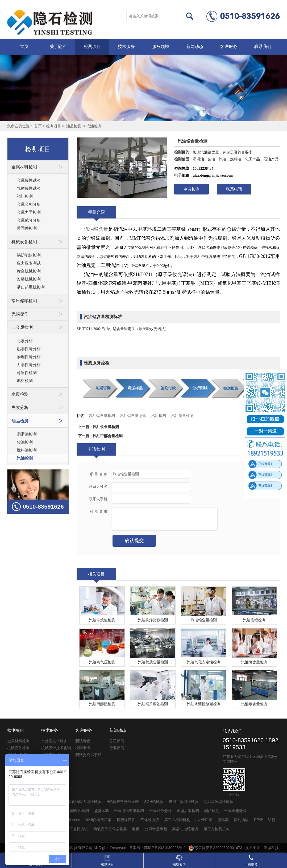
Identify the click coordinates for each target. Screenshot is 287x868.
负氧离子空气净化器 (110, 829)
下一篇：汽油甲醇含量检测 (100, 436)
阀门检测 (25, 196)
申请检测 (192, 189)
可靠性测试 (79, 829)
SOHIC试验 (154, 802)
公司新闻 (117, 741)
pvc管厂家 (204, 820)
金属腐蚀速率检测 (129, 811)
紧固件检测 (27, 228)
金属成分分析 (29, 220)
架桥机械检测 (29, 279)
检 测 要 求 (99, 512)
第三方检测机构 (177, 820)
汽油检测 (94, 126)
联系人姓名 (98, 487)
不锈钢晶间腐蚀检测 (72, 811)
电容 (136, 829)
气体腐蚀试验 (29, 188)
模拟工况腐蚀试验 (184, 802)
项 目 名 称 (99, 474)
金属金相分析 (29, 204)
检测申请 (83, 748)
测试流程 (83, 741)
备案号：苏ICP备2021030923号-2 (157, 848)
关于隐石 (58, 46)
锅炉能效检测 (29, 255)
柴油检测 (25, 442)
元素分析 (25, 341)
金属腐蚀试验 (29, 180)
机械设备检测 (18, 748)
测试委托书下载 (88, 755)
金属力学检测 (29, 212)
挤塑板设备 (126, 820)
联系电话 (234, 189)
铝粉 (272, 820)
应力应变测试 (29, 263)
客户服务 (229, 46)
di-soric (74, 820)
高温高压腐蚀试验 (218, 802)
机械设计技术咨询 (56, 748)
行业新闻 (117, 748)
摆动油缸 (241, 820)
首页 (24, 46)
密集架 (223, 820)
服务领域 (161, 46)
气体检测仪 (150, 820)
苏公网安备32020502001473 (216, 848)
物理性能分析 (29, 357)
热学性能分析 (29, 349)
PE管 (258, 820)
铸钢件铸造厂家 (98, 820)
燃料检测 (25, 381)
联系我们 (263, 46)
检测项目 (92, 46)
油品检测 (74, 126)
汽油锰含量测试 (133, 416)
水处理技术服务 (54, 741)
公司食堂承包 (156, 829)
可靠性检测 (27, 373)
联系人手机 (98, 499)
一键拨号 (251, 860)
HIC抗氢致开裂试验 (123, 802)
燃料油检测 (27, 450)
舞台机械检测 (29, 271)
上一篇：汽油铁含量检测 (98, 427)
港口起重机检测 (31, 287)
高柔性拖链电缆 (185, 829)
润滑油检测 (27, 434)
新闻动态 (195, 46)
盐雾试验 (102, 811)
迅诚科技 (271, 848)
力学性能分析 (29, 365)
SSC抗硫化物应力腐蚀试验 (79, 802)
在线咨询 (179, 860)
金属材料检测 (18, 741)
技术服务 (126, 46)
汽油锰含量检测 (102, 416)
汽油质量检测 (182, 416)
